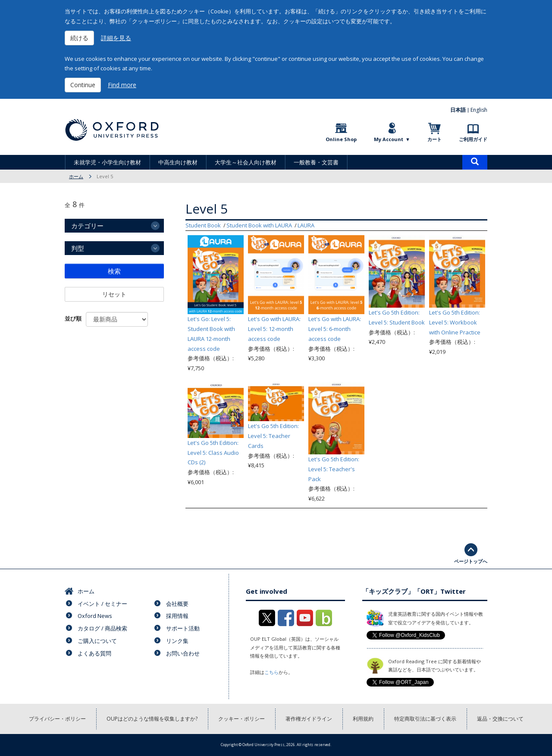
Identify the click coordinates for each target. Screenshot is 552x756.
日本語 (458, 110)
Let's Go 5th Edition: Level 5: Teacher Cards (273, 436)
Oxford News (95, 616)
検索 (114, 271)
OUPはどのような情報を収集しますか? (152, 719)
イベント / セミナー (102, 604)
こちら (271, 672)
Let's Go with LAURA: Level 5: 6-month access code (335, 329)
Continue (83, 85)
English (479, 110)
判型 (78, 248)
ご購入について (97, 641)
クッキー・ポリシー (241, 719)
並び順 (73, 318)
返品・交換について (500, 719)
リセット (114, 294)
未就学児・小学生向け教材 (107, 162)
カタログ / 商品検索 (102, 628)
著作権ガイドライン (309, 719)
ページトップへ (471, 561)
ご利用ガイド (473, 139)
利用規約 (363, 719)
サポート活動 (183, 628)
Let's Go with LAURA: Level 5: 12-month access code (274, 329)
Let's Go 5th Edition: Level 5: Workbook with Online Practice (455, 322)
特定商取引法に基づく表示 (425, 719)
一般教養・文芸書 (316, 162)
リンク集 (177, 641)
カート (434, 139)
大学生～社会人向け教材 (246, 162)
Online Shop (341, 139)
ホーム (76, 176)
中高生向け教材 (178, 162)
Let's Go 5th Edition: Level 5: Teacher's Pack (334, 469)
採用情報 (177, 616)
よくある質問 (94, 653)
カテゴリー (87, 226)
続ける (79, 38)
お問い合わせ (183, 653)
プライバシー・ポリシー (57, 719)
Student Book (203, 225)
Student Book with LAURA (259, 225)
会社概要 (177, 604)
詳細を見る (116, 38)
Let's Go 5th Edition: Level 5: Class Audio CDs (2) (213, 453)
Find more (122, 85)
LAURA (306, 225)
